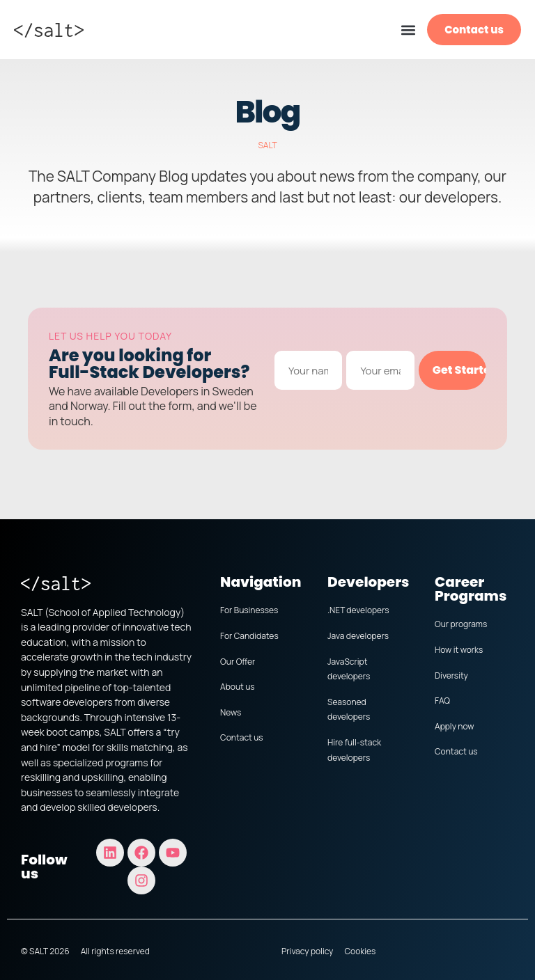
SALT (267, 145)
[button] (408, 30)
